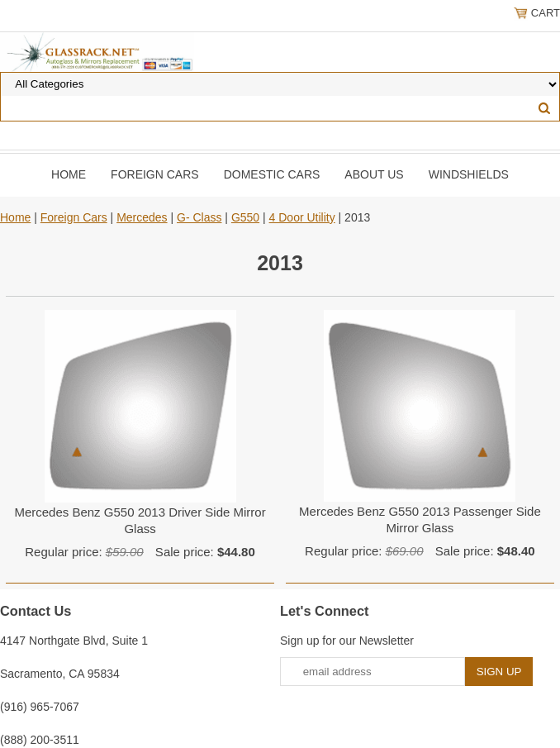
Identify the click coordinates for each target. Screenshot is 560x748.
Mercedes (142, 217)
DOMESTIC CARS (272, 174)
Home (69, 174)
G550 (245, 217)
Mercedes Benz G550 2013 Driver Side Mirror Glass (140, 520)
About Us (374, 174)
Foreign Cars (155, 174)
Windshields (469, 174)
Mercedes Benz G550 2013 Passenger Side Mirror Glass (420, 519)
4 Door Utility (302, 217)
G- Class (199, 217)
